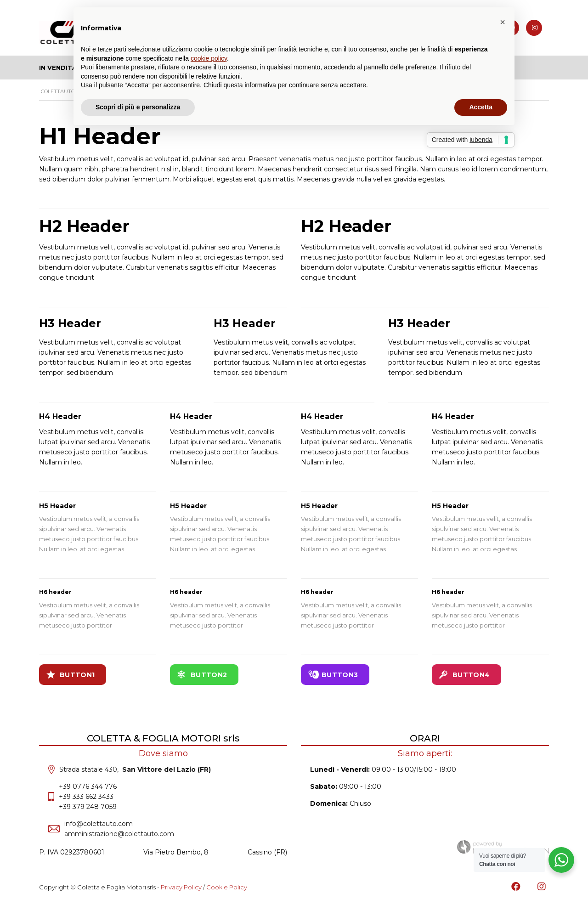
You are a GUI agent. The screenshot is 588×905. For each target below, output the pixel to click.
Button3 (333, 675)
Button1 (71, 675)
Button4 (464, 675)
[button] (503, 22)
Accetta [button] (481, 107)
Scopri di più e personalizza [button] (138, 107)
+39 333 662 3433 (86, 797)
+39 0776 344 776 (88, 786)
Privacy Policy (181, 887)
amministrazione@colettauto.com (119, 834)
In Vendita (58, 68)
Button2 (202, 675)
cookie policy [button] (209, 58)
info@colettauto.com (99, 824)
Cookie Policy (227, 887)
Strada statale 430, (135, 769)
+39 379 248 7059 (88, 807)
